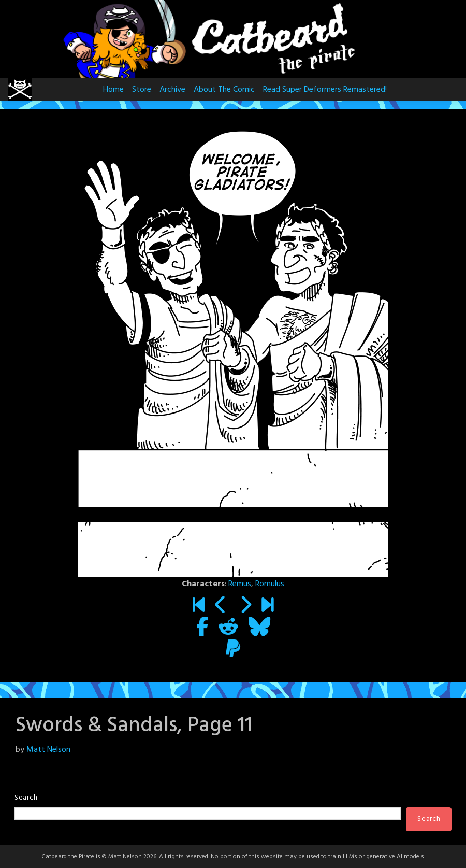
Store (142, 90)
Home (113, 90)
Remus (240, 584)
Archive (172, 90)
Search (26, 798)
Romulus (270, 584)
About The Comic (224, 90)
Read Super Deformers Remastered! (325, 90)
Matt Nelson (48, 750)
